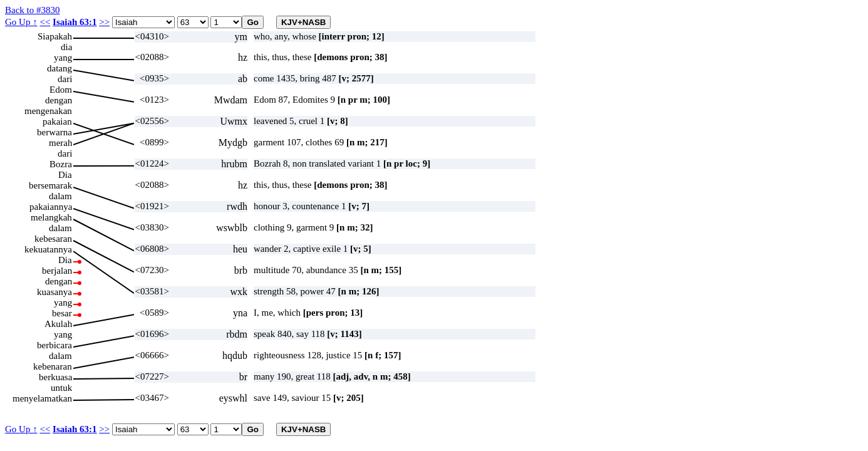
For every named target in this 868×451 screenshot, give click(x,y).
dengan (59, 100)
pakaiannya (51, 207)
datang (59, 68)
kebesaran (53, 239)
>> (104, 22)
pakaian (57, 122)
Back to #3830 (33, 10)
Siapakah (55, 36)
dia (66, 47)
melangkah (51, 217)
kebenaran (53, 366)
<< (45, 22)
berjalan (57, 271)
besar (62, 313)
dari (65, 79)
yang (63, 58)
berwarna (54, 132)
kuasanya (54, 292)
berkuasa (55, 377)
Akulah (58, 324)
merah (60, 143)
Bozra (61, 164)
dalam (60, 196)
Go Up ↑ (21, 22)
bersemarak (50, 185)
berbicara (54, 345)
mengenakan (48, 111)
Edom (61, 90)
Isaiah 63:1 (75, 22)
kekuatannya (48, 249)
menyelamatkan (42, 398)
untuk (61, 388)
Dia (65, 175)
